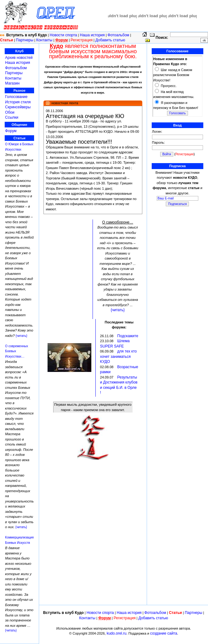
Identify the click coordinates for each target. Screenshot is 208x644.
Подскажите (128, 336)
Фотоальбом (118, 35)
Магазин (12, 83)
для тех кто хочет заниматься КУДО (118, 356)
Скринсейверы (18, 107)
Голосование (16, 97)
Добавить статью (110, 40)
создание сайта (164, 633)
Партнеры (25, 40)
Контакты (45, 40)
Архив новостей (19, 58)
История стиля (18, 102)
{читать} (21, 336)
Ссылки (12, 117)
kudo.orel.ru (117, 633)
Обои (10, 112)
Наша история (92, 35)
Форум (11, 131)
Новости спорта (63, 35)
